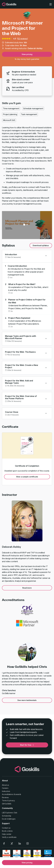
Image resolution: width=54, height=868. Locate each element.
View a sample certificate (27, 477)
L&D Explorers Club (10, 813)
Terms (4, 801)
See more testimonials (27, 700)
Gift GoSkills (7, 804)
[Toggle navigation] (51, 4)
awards (18, 794)
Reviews (5, 797)
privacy (12, 801)
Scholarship (7, 816)
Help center (7, 834)
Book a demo (7, 831)
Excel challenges (9, 819)
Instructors (6, 791)
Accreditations (8, 794)
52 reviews (22, 39)
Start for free (27, 745)
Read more (27, 588)
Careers (5, 788)
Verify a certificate (9, 837)
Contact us (6, 828)
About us (5, 785)
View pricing (27, 54)
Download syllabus (41, 245)
